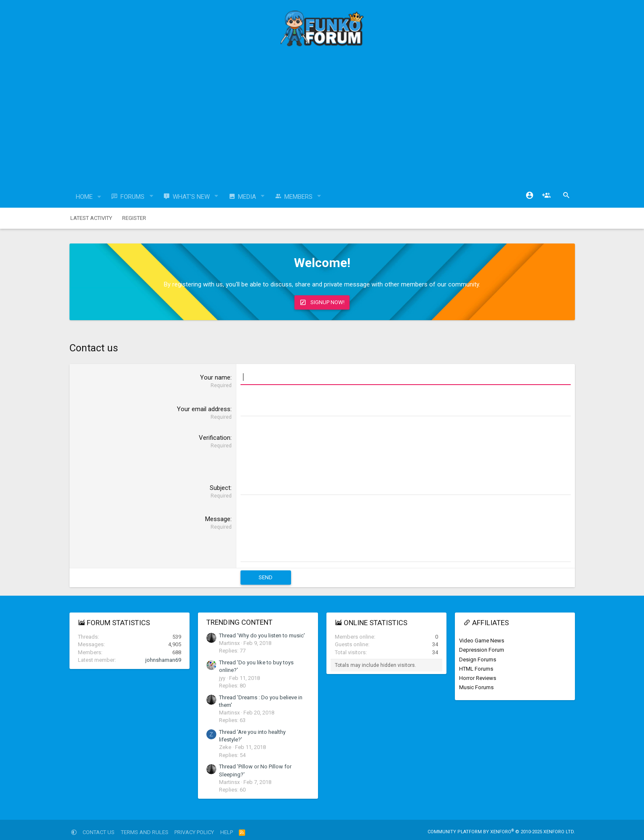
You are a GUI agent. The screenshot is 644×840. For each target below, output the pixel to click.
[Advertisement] (322, 120)
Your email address (204, 409)
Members (298, 197)
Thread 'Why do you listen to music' (262, 635)
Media (247, 197)
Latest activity (91, 218)
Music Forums (476, 687)
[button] (99, 197)
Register (134, 218)
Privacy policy (194, 832)
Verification (215, 438)
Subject (220, 488)
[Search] (567, 195)
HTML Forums (476, 668)
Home (84, 197)
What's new (191, 197)
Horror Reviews (478, 678)
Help (227, 832)
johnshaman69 (163, 659)
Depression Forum (482, 649)
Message (218, 519)
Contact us (99, 832)
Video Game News (482, 640)
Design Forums (478, 659)
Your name (215, 377)
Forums (132, 197)
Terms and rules (145, 832)
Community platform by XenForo (501, 831)
